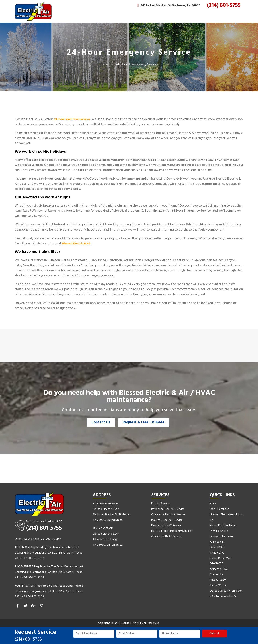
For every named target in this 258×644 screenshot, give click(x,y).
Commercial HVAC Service (166, 536)
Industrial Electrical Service (167, 520)
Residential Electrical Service (168, 509)
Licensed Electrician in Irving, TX (226, 517)
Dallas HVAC (217, 547)
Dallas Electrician (220, 509)
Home (104, 64)
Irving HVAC (217, 553)
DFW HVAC (217, 564)
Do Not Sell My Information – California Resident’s (226, 594)
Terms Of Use (218, 586)
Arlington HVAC (219, 569)
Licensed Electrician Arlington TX (221, 539)
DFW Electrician (219, 531)
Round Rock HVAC (221, 558)
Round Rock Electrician (223, 526)
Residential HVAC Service (166, 526)
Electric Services (161, 504)
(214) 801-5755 (224, 5)
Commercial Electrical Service (168, 515)
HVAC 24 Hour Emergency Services (172, 531)
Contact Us (100, 422)
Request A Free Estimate (144, 422)
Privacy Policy (218, 580)
